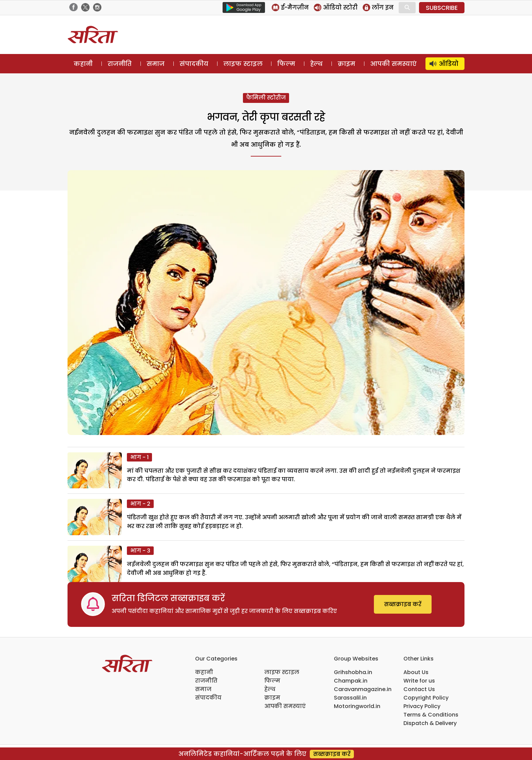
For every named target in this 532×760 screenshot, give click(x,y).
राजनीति (120, 64)
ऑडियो (449, 64)
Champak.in (351, 681)
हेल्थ (316, 64)
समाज (156, 64)
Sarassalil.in (350, 698)
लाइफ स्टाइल (243, 64)
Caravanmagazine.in (363, 689)
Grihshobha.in (353, 672)
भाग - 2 (140, 504)
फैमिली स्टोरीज (266, 98)
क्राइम (346, 64)
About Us (416, 672)
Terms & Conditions (431, 715)
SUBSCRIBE (442, 8)
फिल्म (286, 64)
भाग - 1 (139, 457)
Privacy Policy (422, 706)
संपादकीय (194, 64)
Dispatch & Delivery (430, 723)
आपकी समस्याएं (393, 64)
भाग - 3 (140, 551)
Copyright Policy (426, 698)
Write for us (419, 681)
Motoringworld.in (357, 706)
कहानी (83, 64)
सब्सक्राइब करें (403, 604)
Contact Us (419, 689)
